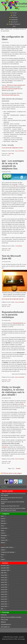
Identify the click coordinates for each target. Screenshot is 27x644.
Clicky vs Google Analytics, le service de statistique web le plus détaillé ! (13, 391)
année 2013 (4, 597)
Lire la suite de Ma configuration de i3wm (12, 148)
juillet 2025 (4, 573)
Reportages (4, 535)
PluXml (10, 639)
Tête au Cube (4, 620)
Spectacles (14, 20)
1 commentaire (19, 246)
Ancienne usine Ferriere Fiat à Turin (10, 506)
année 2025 (4, 575)
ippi (17, 186)
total (2, 609)
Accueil (14, 13)
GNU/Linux (14, 17)
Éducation (3, 523)
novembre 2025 (5, 568)
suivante (18, 468)
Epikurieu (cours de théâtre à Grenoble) (11, 617)
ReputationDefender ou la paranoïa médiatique (13, 315)
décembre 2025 (5, 566)
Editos (2, 531)
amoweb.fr (4, 447)
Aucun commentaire (20, 151)
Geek (10, 154)
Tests (13, 154)
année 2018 (4, 587)
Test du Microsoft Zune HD (11, 257)
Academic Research (14, 24)
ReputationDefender (18, 323)
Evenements (4, 528)
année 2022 (4, 580)
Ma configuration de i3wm (13, 38)
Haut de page (21, 639)
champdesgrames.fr (6, 624)
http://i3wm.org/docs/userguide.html (11, 89)
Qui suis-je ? (14, 22)
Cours (14, 15)
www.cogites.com (5, 627)
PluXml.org (4, 615)
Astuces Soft (4, 540)
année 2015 (4, 592)
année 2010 (4, 604)
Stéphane (3, 622)
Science (3, 521)
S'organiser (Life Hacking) (7, 552)
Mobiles (3, 543)
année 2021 (4, 582)
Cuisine (3, 533)
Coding (3, 550)
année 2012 (4, 599)
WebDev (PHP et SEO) (7, 547)
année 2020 (4, 585)
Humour (3, 519)
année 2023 (4, 578)
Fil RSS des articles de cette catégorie (12, 473)
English (3, 559)
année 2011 (4, 602)
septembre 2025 (5, 570)
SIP (14, 186)
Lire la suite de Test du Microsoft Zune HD (13, 299)
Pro (2, 557)
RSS (14, 26)
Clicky (22, 404)
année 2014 (4, 594)
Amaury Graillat (18, 4)
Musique (3, 538)
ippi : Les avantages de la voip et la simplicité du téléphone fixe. (13, 165)
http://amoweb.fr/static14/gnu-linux (11, 95)
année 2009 (4, 606)
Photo (2, 555)
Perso (2, 526)
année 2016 (4, 590)
